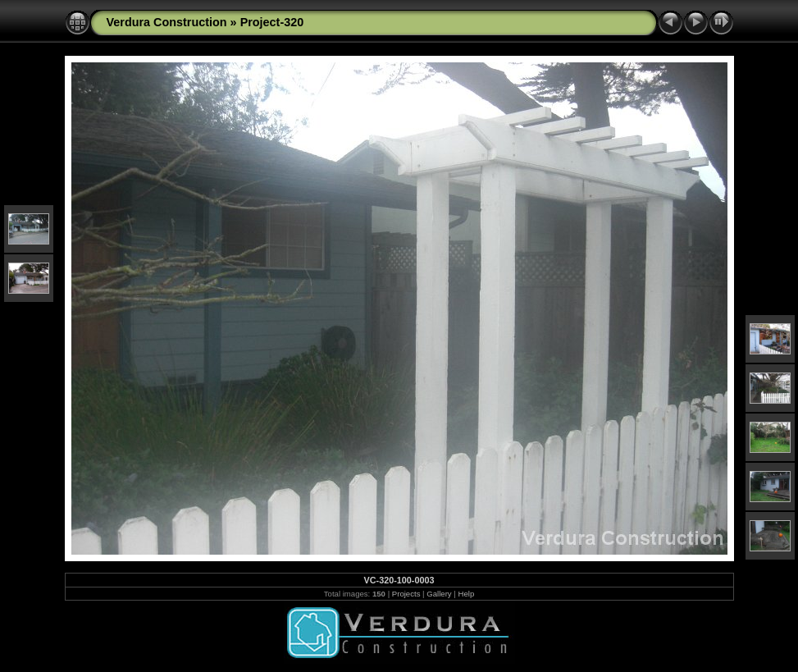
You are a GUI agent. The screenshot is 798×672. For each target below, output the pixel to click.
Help (467, 594)
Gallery (439, 594)
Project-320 (272, 22)
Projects (406, 594)
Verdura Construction (167, 22)
